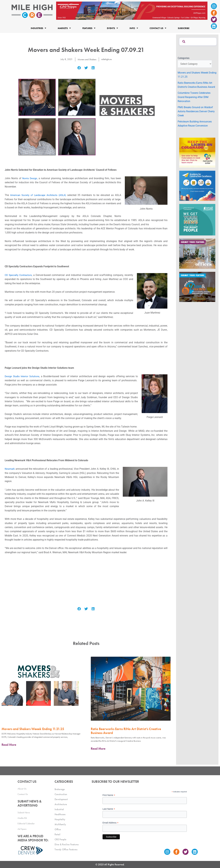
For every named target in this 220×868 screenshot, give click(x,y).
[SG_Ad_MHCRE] (197, 220)
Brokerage (60, 789)
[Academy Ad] (197, 186)
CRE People (60, 839)
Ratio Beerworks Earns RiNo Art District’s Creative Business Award (126, 731)
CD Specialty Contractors (19, 275)
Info (134, 28)
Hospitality (60, 819)
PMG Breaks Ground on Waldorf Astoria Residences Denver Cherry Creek (196, 111)
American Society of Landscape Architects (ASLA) (39, 195)
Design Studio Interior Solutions (23, 376)
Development (61, 799)
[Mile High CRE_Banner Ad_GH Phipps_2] (132, 10)
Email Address (111, 823)
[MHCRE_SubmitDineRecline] (197, 287)
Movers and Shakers (87, 59)
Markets (64, 28)
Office (58, 829)
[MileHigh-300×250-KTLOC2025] (197, 152)
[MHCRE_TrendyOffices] (197, 253)
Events (112, 28)
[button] (79, 68)
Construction (61, 794)
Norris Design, (30, 178)
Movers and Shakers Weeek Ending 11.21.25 (33, 729)
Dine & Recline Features (67, 844)
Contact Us (158, 28)
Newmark (10, 469)
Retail (57, 834)
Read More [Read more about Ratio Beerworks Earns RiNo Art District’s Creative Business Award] (98, 749)
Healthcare (60, 814)
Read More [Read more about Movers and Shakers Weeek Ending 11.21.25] (9, 745)
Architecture (61, 804)
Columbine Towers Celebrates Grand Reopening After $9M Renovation (194, 97)
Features (89, 28)
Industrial (59, 809)
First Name (109, 795)
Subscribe (184, 28)
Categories (184, 58)
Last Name (109, 809)
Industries (38, 28)
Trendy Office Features (66, 849)
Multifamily (60, 824)
